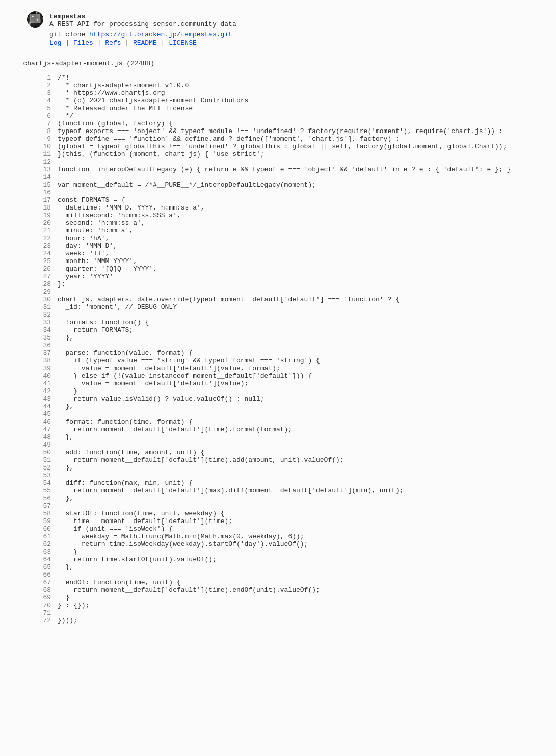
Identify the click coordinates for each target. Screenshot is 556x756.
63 (37, 652)
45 (37, 487)
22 (37, 276)
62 (37, 643)
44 (37, 478)
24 (37, 294)
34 (37, 386)
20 (37, 257)
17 (37, 230)
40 (37, 441)
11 (37, 175)
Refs (113, 45)
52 (37, 551)
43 (37, 468)
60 (37, 624)
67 (37, 689)
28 (37, 331)
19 (37, 248)
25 (37, 303)
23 (37, 285)
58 (37, 606)
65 (37, 670)
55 (37, 579)
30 (37, 349)
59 (37, 615)
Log (55, 45)
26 (37, 312)
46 (37, 496)
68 (37, 698)
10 (37, 166)
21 (37, 267)
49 (37, 524)
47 (37, 505)
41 (37, 450)
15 (37, 212)
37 (37, 413)
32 (37, 368)
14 (37, 202)
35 (37, 395)
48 (37, 514)
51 (37, 542)
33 (37, 377)
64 (37, 661)
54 (37, 569)
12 (37, 184)
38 (37, 423)
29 (37, 340)
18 (37, 239)
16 (37, 221)
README (145, 45)
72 (37, 735)
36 (37, 404)
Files (83, 45)
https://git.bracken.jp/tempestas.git (161, 35)
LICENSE (183, 45)
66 (37, 680)
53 (37, 560)
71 (37, 725)
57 (37, 597)
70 (37, 716)
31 (37, 358)
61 (37, 634)
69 (37, 707)
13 (37, 193)
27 (37, 322)
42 (37, 459)
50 (37, 533)
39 (37, 432)
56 (37, 588)
